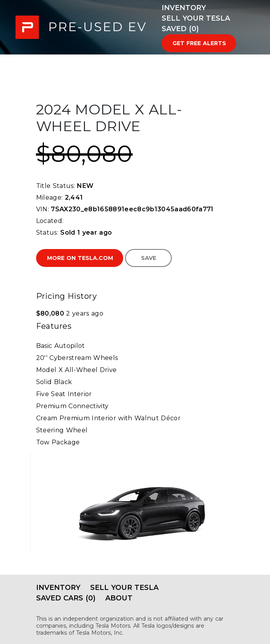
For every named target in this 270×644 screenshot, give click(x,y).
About (119, 598)
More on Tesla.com (80, 258)
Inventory (184, 8)
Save (149, 258)
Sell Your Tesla (196, 18)
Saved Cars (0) (66, 598)
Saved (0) (180, 29)
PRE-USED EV (81, 27)
